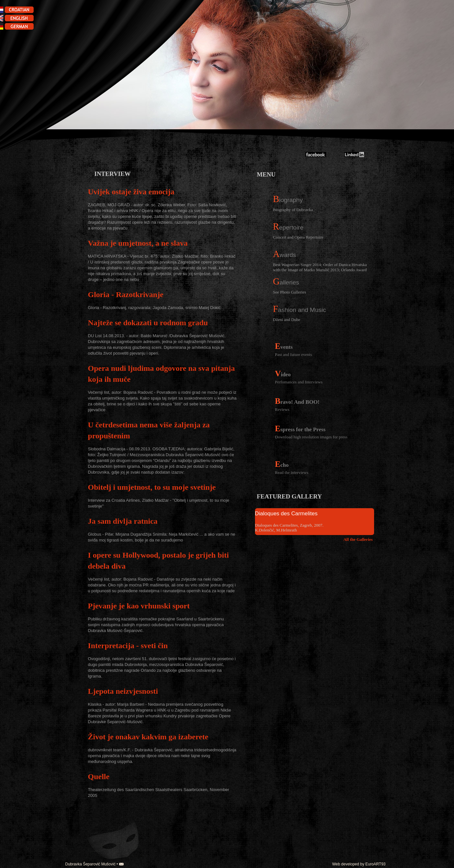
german (19, 27)
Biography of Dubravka (293, 210)
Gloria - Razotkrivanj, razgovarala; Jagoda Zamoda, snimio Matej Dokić (154, 308)
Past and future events (293, 354)
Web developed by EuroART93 (359, 864)
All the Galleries (358, 539)
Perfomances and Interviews (299, 382)
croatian (19, 11)
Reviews (282, 409)
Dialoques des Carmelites (286, 514)
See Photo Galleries (290, 292)
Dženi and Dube (287, 320)
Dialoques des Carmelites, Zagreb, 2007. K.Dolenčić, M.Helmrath (289, 528)
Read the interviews (292, 472)
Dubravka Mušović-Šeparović (335, 126)
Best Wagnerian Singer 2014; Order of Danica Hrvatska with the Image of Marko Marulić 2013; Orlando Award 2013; (320, 267)
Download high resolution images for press (311, 437)
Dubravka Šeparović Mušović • (94, 864)
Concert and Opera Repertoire (298, 237)
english (19, 19)
